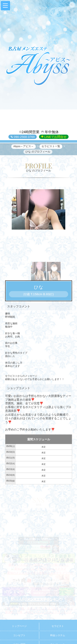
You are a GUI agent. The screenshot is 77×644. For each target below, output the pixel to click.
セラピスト (58, 626)
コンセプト (19, 635)
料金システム (58, 635)
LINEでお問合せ (55, 137)
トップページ (19, 626)
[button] (5, 6)
